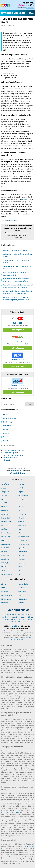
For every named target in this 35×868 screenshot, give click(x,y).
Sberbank (21, 555)
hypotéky (25, 199)
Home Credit (22, 525)
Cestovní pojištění (9, 458)
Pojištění (6, 433)
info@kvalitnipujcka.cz (17, 473)
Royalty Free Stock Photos (14, 619)
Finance (6, 460)
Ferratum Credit (6, 522)
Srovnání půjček (9, 615)
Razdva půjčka (6, 555)
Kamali (20, 529)
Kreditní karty (8, 422)
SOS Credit (5, 563)
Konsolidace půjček (10, 418)
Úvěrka (20, 567)
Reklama (31, 617)
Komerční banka (7, 533)
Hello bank (5, 592)
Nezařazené (7, 426)
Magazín (15, 617)
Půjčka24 (21, 548)
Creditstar (5, 511)
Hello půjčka (5, 525)
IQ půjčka (4, 529)
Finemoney (21, 522)
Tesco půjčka (22, 563)
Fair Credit (21, 518)
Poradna (6, 437)
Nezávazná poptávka (17, 330)
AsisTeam (5, 495)
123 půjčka (5, 484)
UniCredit (4, 567)
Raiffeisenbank (23, 552)
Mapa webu (22, 622)
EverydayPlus (22, 514)
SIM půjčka (5, 559)
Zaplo (19, 570)
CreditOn (20, 503)
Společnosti (5, 617)
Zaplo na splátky (7, 574)
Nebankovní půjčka (10, 453)
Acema (4, 488)
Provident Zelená (23, 544)
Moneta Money (6, 537)
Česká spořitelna (23, 495)
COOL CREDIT (22, 499)
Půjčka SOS (5, 548)
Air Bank (20, 488)
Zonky (20, 574)
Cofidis (4, 499)
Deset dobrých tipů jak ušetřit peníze (15, 250)
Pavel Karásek (13, 221)
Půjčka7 (4, 552)
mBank (20, 533)
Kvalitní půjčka (14, 626)
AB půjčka (21, 484)
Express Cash (6, 518)
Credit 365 (21, 507)
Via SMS (4, 570)
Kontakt (23, 617)
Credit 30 (4, 507)
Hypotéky (6, 414)
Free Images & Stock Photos (13, 455)
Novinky (6, 429)
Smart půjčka (22, 559)
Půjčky (5, 441)
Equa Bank (5, 514)
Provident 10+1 (23, 540)
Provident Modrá (7, 544)
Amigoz (20, 492)
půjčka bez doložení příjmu (10, 813)
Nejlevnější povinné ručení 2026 (14, 450)
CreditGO (4, 503)
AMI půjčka (5, 492)
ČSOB (19, 511)
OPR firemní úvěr (23, 537)
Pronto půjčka (6, 540)
